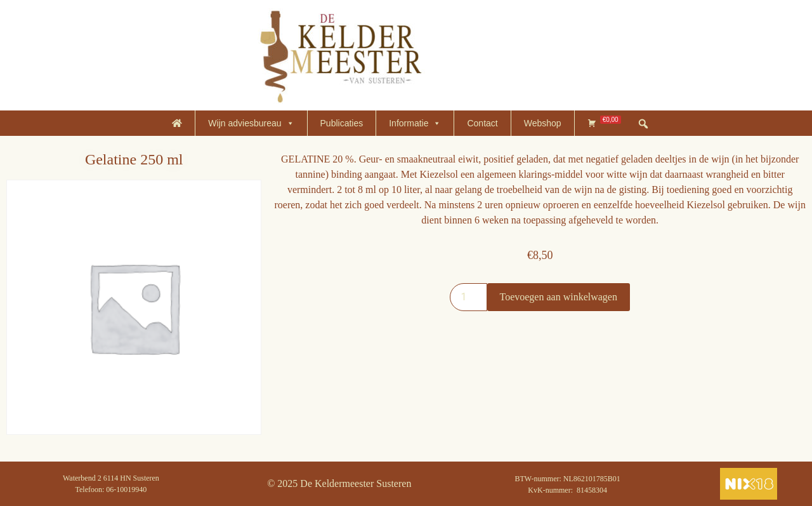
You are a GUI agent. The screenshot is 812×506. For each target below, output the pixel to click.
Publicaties (342, 123)
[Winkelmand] (604, 123)
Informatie (415, 123)
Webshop (543, 123)
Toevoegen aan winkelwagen (559, 297)
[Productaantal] (468, 297)
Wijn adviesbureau (251, 123)
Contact (482, 123)
